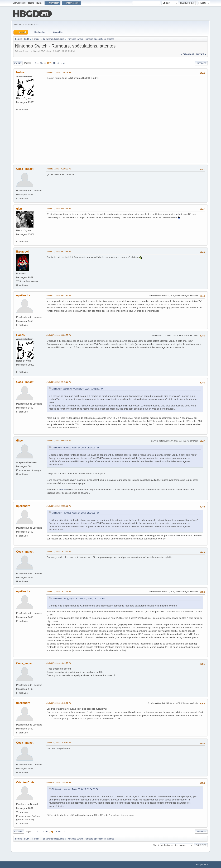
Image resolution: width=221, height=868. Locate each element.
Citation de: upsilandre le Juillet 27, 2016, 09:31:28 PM (77, 388)
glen (19, 208)
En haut (19, 831)
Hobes (20, 72)
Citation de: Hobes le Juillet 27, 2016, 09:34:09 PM (75, 447)
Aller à (156, 845)
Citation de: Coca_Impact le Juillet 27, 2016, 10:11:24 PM (78, 598)
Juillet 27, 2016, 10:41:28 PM (59, 663)
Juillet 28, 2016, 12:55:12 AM (59, 782)
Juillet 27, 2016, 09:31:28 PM (59, 295)
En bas (18, 63)
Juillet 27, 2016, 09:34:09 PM (59, 335)
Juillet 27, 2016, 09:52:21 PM (59, 440)
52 (64, 63)
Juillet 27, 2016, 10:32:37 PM (59, 591)
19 (58, 63)
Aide (198, 864)
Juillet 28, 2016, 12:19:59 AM (59, 742)
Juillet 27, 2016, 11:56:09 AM (59, 72)
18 (54, 63)
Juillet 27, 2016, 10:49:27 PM (59, 703)
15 (41, 63)
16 (45, 63)
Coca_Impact (25, 169)
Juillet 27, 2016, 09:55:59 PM (59, 506)
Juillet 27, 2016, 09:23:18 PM (59, 251)
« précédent (187, 54)
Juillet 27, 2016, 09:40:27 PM (59, 382)
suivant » (201, 54)
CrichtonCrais (25, 782)
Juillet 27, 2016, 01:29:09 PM (59, 168)
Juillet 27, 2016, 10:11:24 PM (59, 551)
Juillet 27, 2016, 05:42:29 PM (59, 208)
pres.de (63, 489)
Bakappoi (22, 251)
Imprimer (201, 63)
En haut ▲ (206, 864)
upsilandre (23, 295)
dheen (20, 440)
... (39, 63)
